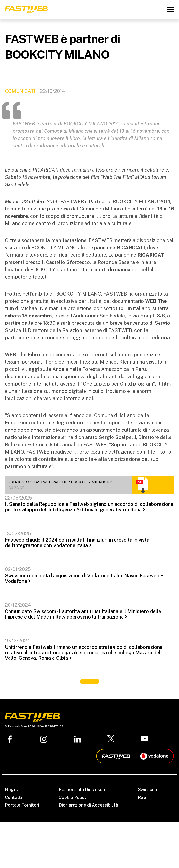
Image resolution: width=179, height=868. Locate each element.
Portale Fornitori (22, 805)
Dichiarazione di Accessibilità (88, 805)
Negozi (12, 790)
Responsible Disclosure (83, 790)
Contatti (13, 797)
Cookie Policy (73, 797)
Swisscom (148, 790)
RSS (142, 797)
